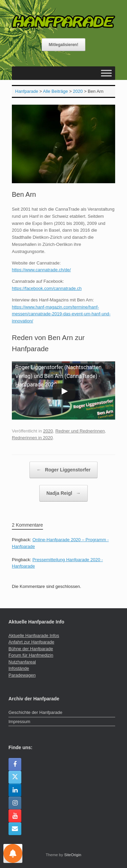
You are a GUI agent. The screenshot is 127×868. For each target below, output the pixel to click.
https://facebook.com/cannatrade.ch (47, 288)
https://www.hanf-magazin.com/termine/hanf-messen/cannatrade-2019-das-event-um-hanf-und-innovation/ (61, 314)
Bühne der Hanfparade (31, 649)
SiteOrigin (73, 855)
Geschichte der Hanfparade (35, 712)
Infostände (19, 668)
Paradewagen (22, 675)
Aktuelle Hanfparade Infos (34, 636)
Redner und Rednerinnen (80, 431)
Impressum (19, 722)
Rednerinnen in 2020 (32, 438)
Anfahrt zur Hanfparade (31, 642)
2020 (48, 431)
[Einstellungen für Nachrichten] (13, 853)
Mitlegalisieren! (63, 45)
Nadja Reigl (63, 493)
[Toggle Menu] (106, 73)
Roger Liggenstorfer (63, 470)
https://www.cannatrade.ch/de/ (41, 270)
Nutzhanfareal (22, 662)
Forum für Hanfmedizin (31, 655)
